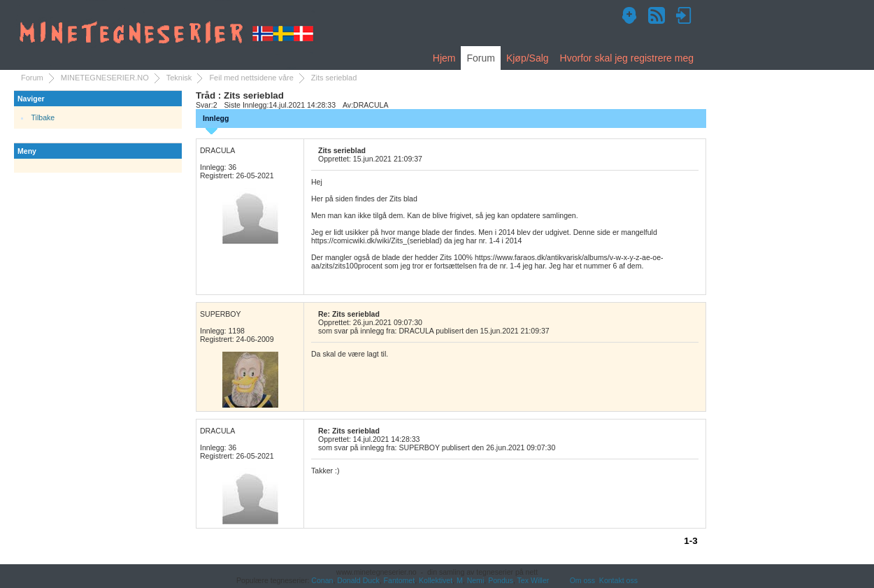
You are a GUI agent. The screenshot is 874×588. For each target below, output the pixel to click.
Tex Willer (533, 580)
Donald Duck (358, 580)
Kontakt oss (618, 580)
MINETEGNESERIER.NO (105, 78)
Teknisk (179, 78)
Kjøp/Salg (528, 58)
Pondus (501, 580)
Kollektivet (436, 580)
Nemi (476, 580)
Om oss (582, 580)
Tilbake (43, 117)
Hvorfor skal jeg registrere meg (627, 58)
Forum (480, 58)
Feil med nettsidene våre (251, 78)
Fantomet (400, 580)
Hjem (444, 58)
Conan (322, 580)
